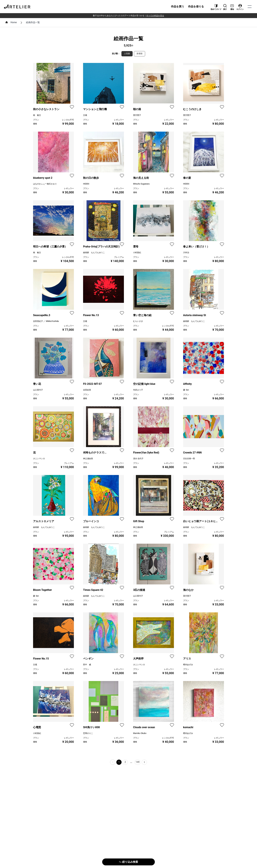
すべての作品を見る (155, 16)
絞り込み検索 (128, 862)
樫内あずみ (188, 665)
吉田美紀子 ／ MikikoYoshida (46, 321)
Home (14, 22)
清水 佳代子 (138, 459)
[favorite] (72, 107)
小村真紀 (137, 253)
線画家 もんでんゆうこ (94, 253)
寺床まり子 (138, 390)
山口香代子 (38, 390)
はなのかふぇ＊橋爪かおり (45, 184)
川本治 (186, 253)
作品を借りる (196, 6)
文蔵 (85, 115)
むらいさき (138, 321)
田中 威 (87, 665)
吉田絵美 (87, 390)
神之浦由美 (88, 459)
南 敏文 (37, 115)
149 (138, 762)
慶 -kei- (186, 390)
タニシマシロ (39, 459)
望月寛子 (137, 115)
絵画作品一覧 (33, 22)
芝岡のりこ (88, 733)
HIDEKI (86, 184)
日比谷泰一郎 (189, 459)
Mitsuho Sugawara (141, 184)
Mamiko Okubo (140, 733)
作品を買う (178, 6)
